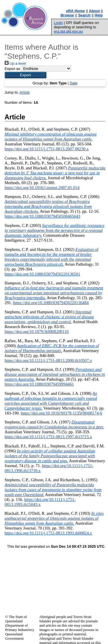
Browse (67, 15)
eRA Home (76, 11)
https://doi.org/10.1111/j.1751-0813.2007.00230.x (47, 149)
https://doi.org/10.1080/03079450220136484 (51, 303)
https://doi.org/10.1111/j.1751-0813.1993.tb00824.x (48, 533)
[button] (25, 75)
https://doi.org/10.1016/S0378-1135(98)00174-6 (61, 413)
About (94, 11)
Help (99, 15)
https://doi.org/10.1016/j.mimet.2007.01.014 (42, 188)
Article (25, 92)
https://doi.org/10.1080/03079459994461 (39, 384)
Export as (12, 69)
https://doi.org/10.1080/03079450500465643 (42, 216)
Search (84, 15)
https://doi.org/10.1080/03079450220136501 (42, 274)
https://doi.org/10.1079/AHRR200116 (37, 332)
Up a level (15, 63)
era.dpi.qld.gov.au (68, 31)
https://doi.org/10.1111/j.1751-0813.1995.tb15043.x (40, 502)
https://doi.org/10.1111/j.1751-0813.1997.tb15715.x (48, 437)
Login (58, 23)
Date (74, 83)
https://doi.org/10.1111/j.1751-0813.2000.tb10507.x (48, 360)
